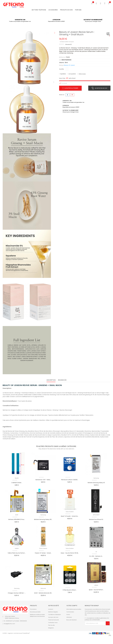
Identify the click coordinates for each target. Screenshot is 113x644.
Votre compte (72, 606)
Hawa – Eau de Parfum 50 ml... (70, 553)
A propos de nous (53, 617)
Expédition (63, 74)
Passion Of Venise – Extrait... (43, 553)
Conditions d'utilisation (55, 615)
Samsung (96, 478)
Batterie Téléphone (39, 10)
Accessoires (53, 10)
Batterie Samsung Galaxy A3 (96, 483)
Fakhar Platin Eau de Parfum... (17, 553)
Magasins (51, 628)
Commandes (70, 612)
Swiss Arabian (70, 512)
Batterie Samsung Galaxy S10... (43, 519)
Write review (82, 74)
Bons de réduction (72, 620)
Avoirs (68, 615)
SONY (17, 515)
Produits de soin (66, 10)
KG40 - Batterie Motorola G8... (43, 593)
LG (96, 552)
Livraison (51, 609)
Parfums (78, 10)
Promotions (33, 609)
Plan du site (51, 625)
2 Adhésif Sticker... (17, 483)
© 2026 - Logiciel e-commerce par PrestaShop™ (16, 633)
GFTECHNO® (96, 515)
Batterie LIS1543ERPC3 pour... (17, 519)
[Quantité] (67, 69)
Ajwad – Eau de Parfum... (96, 590)
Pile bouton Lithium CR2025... (70, 480)
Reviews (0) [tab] (62, 380)
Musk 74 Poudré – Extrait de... (70, 516)
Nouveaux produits (35, 612)
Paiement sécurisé (54, 620)
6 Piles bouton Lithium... (70, 590)
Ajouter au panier (70, 88)
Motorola (43, 588)
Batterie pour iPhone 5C (96, 519)
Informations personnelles (74, 609)
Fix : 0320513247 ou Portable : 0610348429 (15, 621)
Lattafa (17, 548)
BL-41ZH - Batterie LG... (96, 556)
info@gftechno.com (9, 624)
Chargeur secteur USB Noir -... (17, 593)
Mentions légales (53, 612)
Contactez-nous (53, 623)
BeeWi (17, 478)
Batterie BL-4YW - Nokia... (43, 480)
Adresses (69, 617)
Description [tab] (51, 380)
